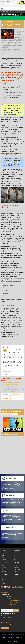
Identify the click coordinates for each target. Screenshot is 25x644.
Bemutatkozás (7, 372)
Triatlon (4, 566)
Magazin (4, 580)
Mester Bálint (16, 571)
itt (15, 300)
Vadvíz (15, 556)
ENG (14, 11)
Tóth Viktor (7, 347)
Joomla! (4, 640)
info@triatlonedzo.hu (7, 625)
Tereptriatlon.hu (4, 546)
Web (3, 581)
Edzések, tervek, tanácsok (14, 600)
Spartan (4, 557)
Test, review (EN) (13, 606)
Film (14, 580)
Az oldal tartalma (12, 604)
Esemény (15, 583)
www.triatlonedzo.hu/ (12, 374)
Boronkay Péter (17, 569)
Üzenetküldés (5, 628)
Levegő (15, 557)
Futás (3, 569)
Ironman (4, 559)
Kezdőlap (4, 18)
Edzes (4, 11)
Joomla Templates (14, 637)
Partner (4, 578)
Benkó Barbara (17, 566)
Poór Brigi (16, 568)
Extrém (15, 559)
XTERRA (4, 554)
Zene (15, 578)
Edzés (9, 18)
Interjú (10, 11)
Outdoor (4, 571)
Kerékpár (4, 568)
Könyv (15, 581)
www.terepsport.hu (13, 350)
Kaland (15, 554)
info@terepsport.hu (7, 622)
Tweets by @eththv (5, 593)
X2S (3, 556)
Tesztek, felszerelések (14, 602)
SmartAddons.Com (6, 637)
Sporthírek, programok (14, 598)
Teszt (7, 11)
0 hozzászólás (17, 53)
